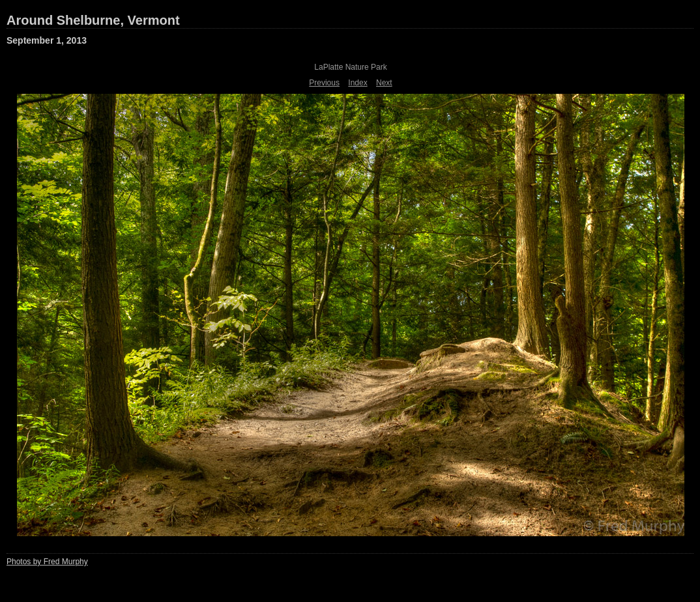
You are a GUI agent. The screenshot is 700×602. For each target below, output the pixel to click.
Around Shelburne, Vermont (93, 20)
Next (384, 83)
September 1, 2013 (47, 40)
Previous (324, 83)
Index (357, 83)
